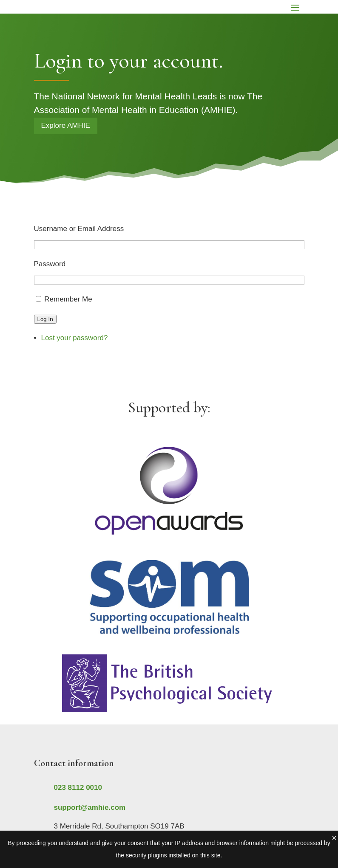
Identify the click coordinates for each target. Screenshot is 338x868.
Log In (45, 319)
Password (50, 264)
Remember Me (68, 299)
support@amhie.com (90, 807)
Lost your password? (75, 338)
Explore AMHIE (66, 125)
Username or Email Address (79, 229)
